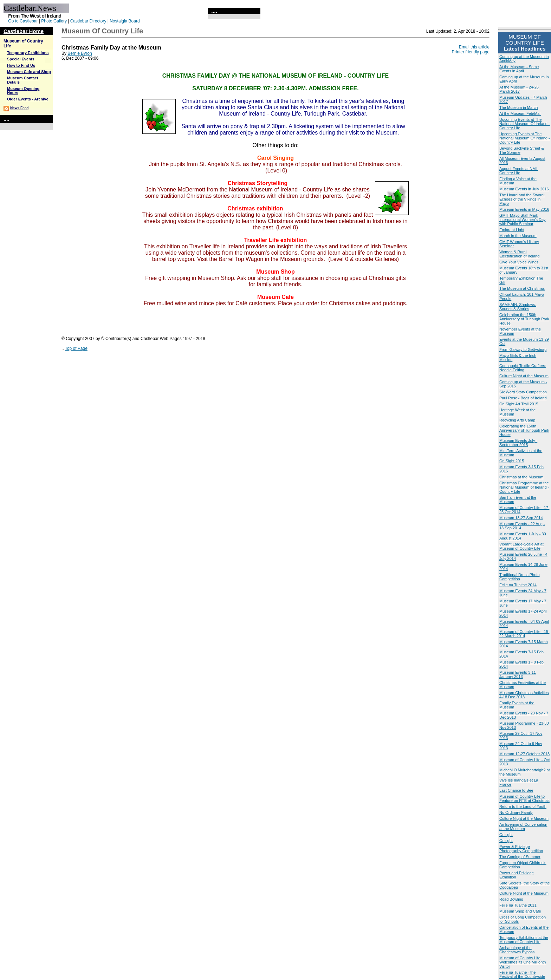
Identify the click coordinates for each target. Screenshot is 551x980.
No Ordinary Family (516, 812)
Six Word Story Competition (523, 392)
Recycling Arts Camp (517, 420)
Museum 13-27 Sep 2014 (521, 518)
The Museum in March (518, 107)
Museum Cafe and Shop (29, 72)
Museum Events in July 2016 (524, 189)
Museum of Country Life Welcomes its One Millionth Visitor (523, 962)
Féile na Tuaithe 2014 (518, 585)
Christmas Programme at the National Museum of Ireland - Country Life (524, 487)
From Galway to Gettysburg (523, 349)
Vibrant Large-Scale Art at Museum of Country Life (521, 546)
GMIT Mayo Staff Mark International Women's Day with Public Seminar (523, 220)
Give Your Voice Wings (519, 262)
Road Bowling (511, 899)
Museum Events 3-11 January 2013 (518, 674)
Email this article (474, 47)
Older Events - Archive (28, 99)
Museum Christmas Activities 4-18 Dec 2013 (524, 695)
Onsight (506, 835)
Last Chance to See (516, 790)
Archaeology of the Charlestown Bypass (517, 950)
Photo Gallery (54, 21)
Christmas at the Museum (521, 477)
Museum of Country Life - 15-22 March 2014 (524, 634)
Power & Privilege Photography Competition (521, 849)
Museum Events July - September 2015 (518, 443)
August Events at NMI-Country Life (519, 171)
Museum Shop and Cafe (520, 911)
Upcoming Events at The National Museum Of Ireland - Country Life (525, 124)
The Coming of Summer (520, 857)
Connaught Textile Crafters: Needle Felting (523, 368)
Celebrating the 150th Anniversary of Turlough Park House (524, 319)
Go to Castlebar (23, 21)
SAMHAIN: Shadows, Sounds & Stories (518, 307)
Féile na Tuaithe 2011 (518, 905)
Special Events (21, 59)
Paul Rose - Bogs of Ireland (523, 398)
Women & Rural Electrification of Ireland (519, 254)
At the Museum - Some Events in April (519, 69)
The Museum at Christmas (522, 288)
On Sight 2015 (512, 461)
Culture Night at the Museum (524, 376)
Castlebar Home (24, 31)
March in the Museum (518, 236)
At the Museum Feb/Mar (520, 113)
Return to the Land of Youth (523, 806)
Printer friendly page (471, 52)
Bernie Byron (80, 53)
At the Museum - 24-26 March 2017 (519, 89)
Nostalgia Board (125, 21)
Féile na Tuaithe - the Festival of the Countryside (522, 974)
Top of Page (76, 348)
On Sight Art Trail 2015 (519, 404)
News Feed (19, 108)
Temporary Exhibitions (28, 53)
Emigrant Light (512, 230)
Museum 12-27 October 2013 (524, 754)
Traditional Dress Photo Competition (520, 577)
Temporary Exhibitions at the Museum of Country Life (524, 940)
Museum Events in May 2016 (524, 209)
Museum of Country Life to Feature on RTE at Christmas (524, 798)
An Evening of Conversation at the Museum (523, 827)
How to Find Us (21, 65)
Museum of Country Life (102, 31)
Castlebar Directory (88, 21)
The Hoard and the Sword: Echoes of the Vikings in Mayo (522, 199)
